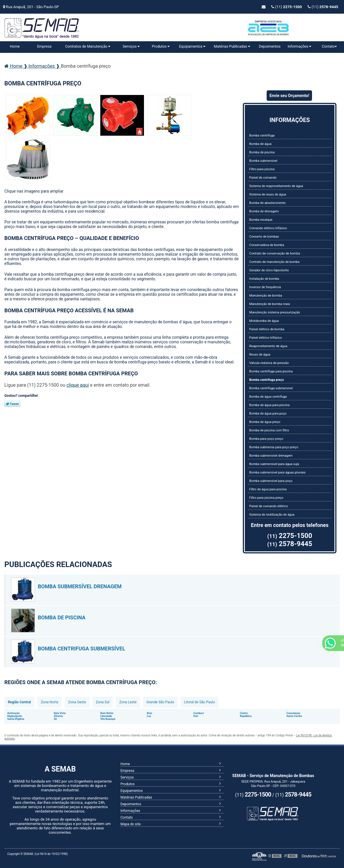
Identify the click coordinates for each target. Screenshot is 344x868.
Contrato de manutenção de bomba (274, 262)
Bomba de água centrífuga (268, 397)
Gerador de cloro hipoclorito (269, 270)
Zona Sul (103, 702)
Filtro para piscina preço (266, 498)
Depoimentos (270, 46)
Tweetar (12, 404)
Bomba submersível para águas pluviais (277, 472)
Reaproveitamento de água (268, 346)
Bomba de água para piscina (269, 405)
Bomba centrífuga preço (267, 380)
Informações (299, 46)
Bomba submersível (263, 161)
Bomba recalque (261, 220)
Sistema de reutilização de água (272, 515)
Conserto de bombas (264, 237)
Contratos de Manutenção (88, 46)
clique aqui (77, 385)
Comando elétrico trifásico (268, 228)
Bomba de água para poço (268, 414)
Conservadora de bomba (267, 245)
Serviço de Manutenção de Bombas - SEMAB (62, 30)
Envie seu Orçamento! (289, 96)
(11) (323, 7)
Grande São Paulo (160, 702)
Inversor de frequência (265, 287)
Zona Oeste (77, 702)
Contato (329, 46)
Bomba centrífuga (262, 136)
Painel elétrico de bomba (267, 329)
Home (15, 46)
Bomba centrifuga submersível (271, 388)
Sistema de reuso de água (268, 194)
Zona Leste (128, 702)
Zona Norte (49, 702)
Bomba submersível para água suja (274, 464)
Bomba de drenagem (264, 211)
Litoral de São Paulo (199, 702)
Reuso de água (260, 355)
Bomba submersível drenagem (271, 456)
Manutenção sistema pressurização (275, 312)
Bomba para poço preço (266, 439)
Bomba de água (260, 144)
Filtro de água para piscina (268, 489)
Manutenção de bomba (266, 296)
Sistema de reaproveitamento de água (276, 186)
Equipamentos (192, 46)
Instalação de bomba (264, 279)
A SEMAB (60, 769)
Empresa (44, 46)
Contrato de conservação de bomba (275, 253)
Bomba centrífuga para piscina (271, 371)
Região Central (19, 702)
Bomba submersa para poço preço (274, 447)
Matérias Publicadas (232, 46)
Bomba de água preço (265, 422)
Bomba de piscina (262, 152)
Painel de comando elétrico (269, 506)
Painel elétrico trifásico (265, 338)
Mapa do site (130, 824)
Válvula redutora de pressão (269, 363)
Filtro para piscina (262, 169)
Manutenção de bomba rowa (270, 304)
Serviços (131, 46)
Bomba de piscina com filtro (269, 430)
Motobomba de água (264, 321)
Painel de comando (263, 178)
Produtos (161, 46)
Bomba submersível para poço (271, 481)
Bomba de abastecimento (267, 203)
